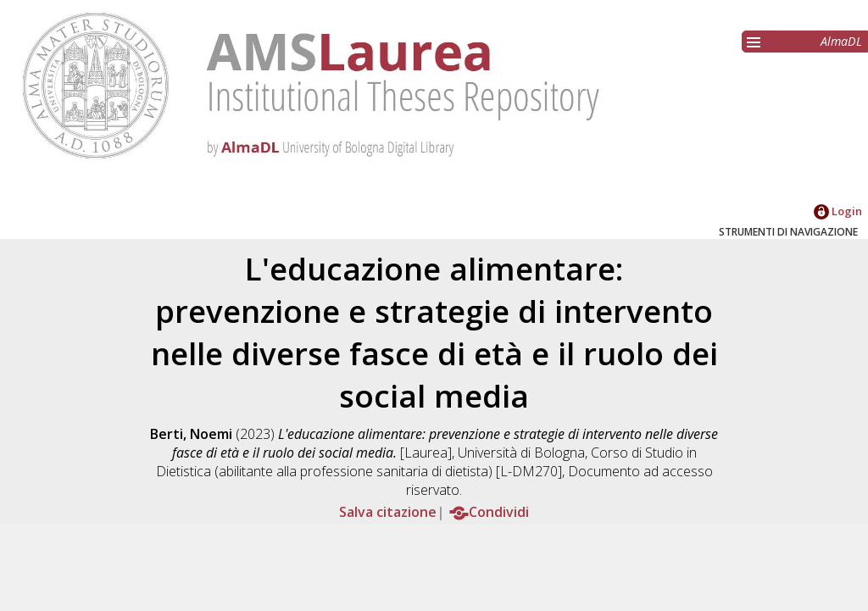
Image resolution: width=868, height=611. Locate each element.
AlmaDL (841, 41)
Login (838, 211)
